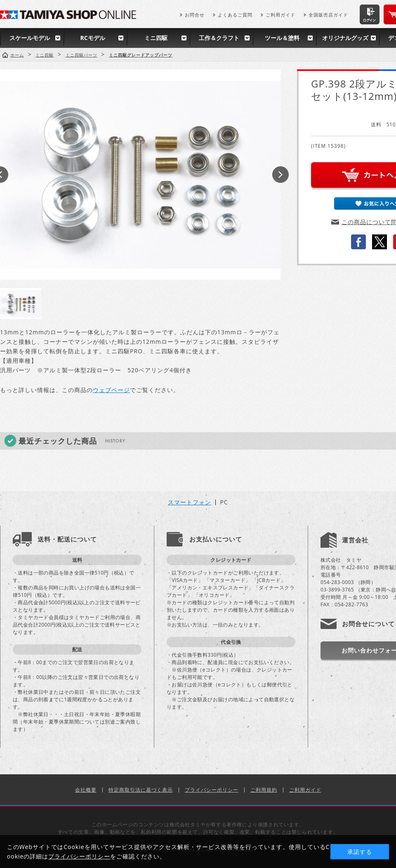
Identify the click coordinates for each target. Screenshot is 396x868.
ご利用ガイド (280, 15)
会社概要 (86, 790)
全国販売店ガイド (328, 15)
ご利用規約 (264, 790)
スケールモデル (30, 38)
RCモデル (92, 38)
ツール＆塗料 (282, 38)
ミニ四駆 (156, 38)
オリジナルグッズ (345, 38)
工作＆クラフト (219, 38)
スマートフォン (190, 502)
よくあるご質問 (235, 15)
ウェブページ (111, 390)
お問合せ (195, 15)
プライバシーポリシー (212, 790)
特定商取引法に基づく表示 (141, 790)
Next (280, 175)
